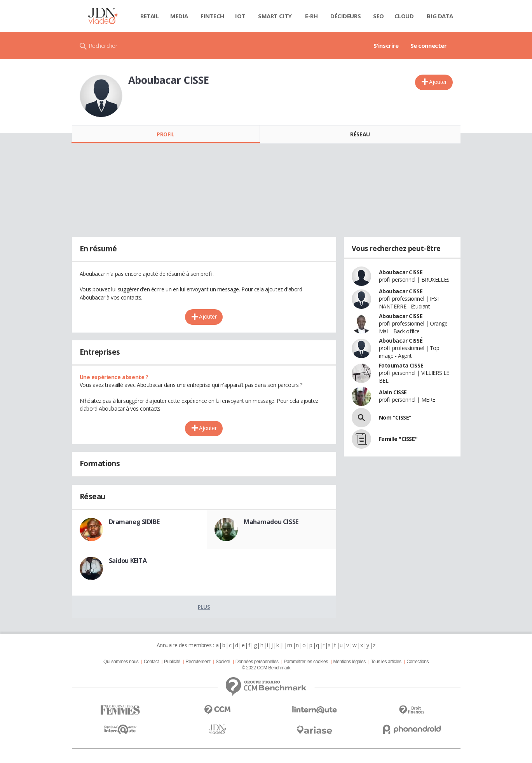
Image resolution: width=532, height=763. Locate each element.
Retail (149, 16)
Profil (165, 134)
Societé (223, 662)
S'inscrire (386, 45)
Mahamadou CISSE (271, 522)
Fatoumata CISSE (401, 365)
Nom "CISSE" (395, 417)
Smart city (275, 16)
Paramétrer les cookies (306, 662)
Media (179, 16)
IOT (240, 16)
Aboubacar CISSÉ (401, 341)
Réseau (360, 134)
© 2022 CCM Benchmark (266, 668)
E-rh (311, 16)
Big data (440, 16)
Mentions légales (349, 662)
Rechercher (103, 45)
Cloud (404, 16)
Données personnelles (257, 662)
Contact (151, 662)
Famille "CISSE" (398, 439)
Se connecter (429, 45)
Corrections (418, 662)
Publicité (172, 662)
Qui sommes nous (121, 662)
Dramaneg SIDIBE (134, 522)
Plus (204, 607)
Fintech (212, 16)
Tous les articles (386, 662)
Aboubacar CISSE (401, 272)
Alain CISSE (393, 392)
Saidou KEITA (128, 561)
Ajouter (438, 82)
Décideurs (345, 16)
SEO (379, 16)
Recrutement (198, 662)
